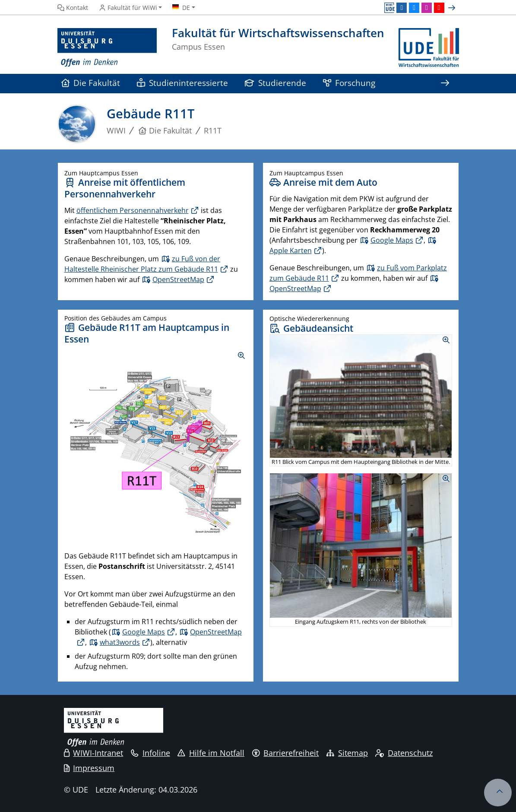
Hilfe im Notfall (211, 753)
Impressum (89, 768)
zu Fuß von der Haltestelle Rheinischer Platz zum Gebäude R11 (142, 264)
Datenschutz (404, 753)
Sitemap (347, 753)
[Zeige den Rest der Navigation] (445, 84)
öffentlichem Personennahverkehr (133, 210)
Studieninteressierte (183, 83)
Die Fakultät (91, 83)
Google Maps (392, 240)
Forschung (349, 83)
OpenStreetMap (178, 279)
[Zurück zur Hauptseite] (429, 48)
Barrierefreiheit (286, 753)
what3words (120, 642)
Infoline (150, 753)
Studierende (276, 83)
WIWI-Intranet (94, 753)
